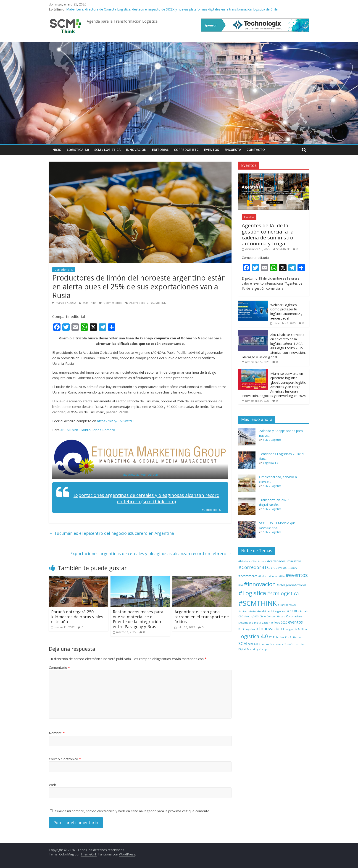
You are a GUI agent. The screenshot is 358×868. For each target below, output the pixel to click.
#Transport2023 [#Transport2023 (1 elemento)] (287, 605)
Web (53, 785)
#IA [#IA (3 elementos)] (241, 585)
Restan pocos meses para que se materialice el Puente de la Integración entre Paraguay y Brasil (138, 619)
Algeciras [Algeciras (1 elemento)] (280, 611)
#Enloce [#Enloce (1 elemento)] (263, 576)
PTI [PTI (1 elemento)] (271, 637)
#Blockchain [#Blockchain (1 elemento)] (259, 561)
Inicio (57, 150)
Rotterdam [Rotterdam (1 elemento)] (297, 637)
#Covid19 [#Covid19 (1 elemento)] (276, 568)
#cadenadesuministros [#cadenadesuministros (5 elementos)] (284, 561)
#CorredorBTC (139, 303)
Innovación (136, 150)
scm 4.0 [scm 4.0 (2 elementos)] (253, 644)
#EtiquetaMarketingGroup (140, 475)
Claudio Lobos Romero (97, 430)
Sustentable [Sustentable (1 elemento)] (277, 644)
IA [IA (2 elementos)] (257, 629)
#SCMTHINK (158, 303)
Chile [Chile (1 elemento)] (263, 616)
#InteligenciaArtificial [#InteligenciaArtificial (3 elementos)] (291, 585)
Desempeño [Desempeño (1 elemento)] (246, 623)
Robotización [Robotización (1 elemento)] (281, 637)
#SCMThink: (70, 430)
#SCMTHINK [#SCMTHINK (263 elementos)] (258, 603)
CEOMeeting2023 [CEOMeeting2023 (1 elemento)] (249, 616)
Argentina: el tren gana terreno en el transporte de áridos (202, 617)
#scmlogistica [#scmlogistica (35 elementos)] (283, 593)
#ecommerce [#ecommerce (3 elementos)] (248, 576)
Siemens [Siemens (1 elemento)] (264, 644)
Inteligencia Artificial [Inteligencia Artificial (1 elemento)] (295, 629)
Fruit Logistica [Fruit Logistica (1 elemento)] (247, 629)
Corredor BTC (186, 150)
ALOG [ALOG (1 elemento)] (290, 611)
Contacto (256, 150)
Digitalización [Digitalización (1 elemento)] (262, 623)
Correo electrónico (65, 759)
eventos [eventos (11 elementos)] (295, 622)
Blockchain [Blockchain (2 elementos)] (301, 611)
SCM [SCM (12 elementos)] (243, 643)
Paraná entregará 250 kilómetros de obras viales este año (77, 617)
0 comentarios (111, 303)
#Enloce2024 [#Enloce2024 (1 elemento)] (277, 576)
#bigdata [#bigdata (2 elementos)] (244, 561)
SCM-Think (90, 303)
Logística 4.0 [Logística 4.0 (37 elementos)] (253, 636)
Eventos (212, 150)
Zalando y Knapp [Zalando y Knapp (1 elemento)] (257, 649)
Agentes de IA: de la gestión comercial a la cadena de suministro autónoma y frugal (268, 234)
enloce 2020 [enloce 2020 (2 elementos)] (279, 623)
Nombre (57, 733)
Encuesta (233, 150)
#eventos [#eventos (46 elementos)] (297, 575)
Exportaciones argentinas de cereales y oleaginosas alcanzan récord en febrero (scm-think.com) (146, 498)
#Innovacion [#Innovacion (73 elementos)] (260, 584)
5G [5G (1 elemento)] (273, 611)
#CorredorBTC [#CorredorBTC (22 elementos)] (254, 567)
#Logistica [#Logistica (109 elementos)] (252, 593)
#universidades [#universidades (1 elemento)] (247, 611)
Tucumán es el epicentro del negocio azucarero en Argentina (111, 533)
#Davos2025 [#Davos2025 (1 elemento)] (290, 568)
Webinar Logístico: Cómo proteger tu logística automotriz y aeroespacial (286, 312)
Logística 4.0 (78, 150)
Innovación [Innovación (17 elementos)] (271, 629)
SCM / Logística (107, 150)
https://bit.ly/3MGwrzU (115, 421)
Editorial (160, 150)
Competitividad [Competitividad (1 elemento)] (276, 616)
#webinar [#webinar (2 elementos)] (264, 611)
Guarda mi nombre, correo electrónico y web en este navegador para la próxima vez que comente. (132, 811)
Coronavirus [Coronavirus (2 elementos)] (294, 616)
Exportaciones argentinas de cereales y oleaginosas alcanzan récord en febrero (151, 553)
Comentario (59, 667)
